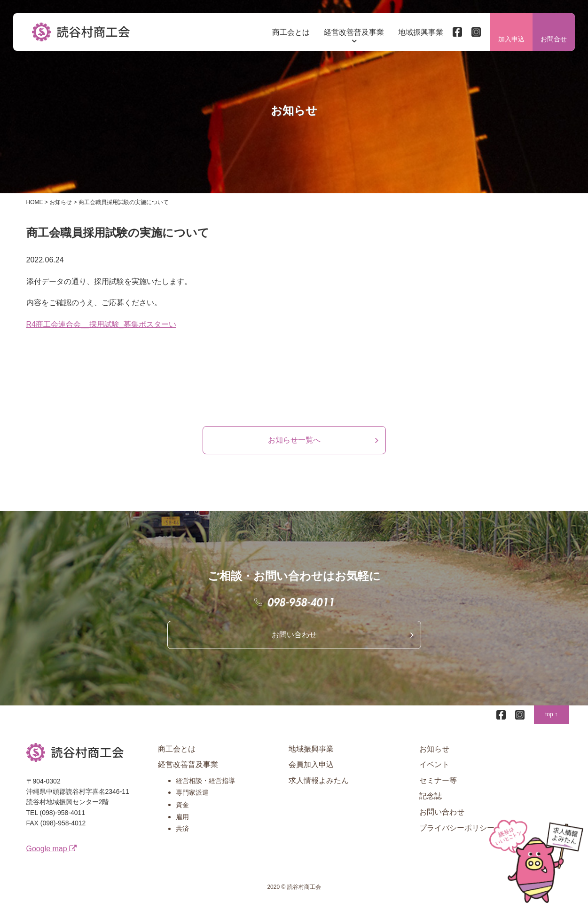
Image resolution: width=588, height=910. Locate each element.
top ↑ (551, 719)
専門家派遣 (192, 797)
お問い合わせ (294, 638)
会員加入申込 (311, 769)
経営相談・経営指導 (205, 785)
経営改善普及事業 (353, 33)
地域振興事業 (420, 33)
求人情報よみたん (319, 785)
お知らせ (434, 753)
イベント (434, 769)
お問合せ (553, 40)
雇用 (182, 821)
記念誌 (431, 800)
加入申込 (510, 40)
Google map (52, 852)
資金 (182, 809)
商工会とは (290, 33)
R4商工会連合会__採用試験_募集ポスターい (101, 328)
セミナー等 (438, 785)
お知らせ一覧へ (294, 444)
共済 (182, 833)
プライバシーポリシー (457, 832)
